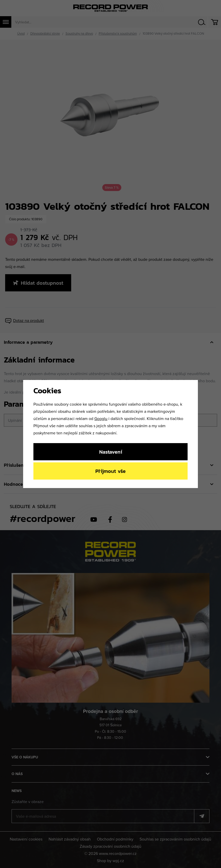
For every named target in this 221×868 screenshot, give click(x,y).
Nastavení (111, 452)
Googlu (101, 418)
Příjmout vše (110, 471)
